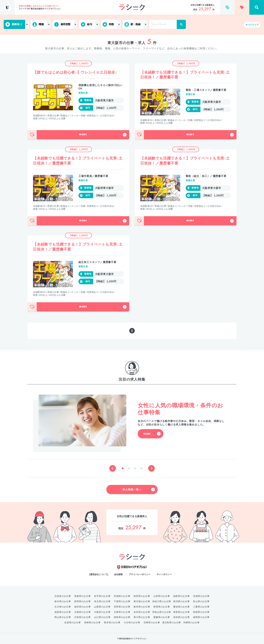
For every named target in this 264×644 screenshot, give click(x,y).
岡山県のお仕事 (63, 617)
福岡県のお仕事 (201, 617)
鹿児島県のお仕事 (172, 623)
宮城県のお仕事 (122, 596)
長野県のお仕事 (122, 607)
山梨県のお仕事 (102, 607)
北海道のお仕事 (63, 596)
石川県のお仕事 (63, 607)
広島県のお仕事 (82, 617)
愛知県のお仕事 (181, 607)
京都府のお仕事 (82, 612)
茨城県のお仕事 (201, 596)
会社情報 (118, 574)
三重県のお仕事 (201, 607)
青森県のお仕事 (82, 596)
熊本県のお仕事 (112, 623)
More (103, 135)
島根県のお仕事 (201, 612)
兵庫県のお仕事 (122, 612)
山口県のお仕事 (102, 617)
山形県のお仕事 (162, 596)
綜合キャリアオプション (132, 567)
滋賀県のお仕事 (63, 612)
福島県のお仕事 (181, 596)
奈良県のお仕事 (142, 612)
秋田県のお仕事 (142, 596)
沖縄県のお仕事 (191, 623)
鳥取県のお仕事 (181, 612)
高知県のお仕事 (181, 617)
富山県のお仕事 (201, 601)
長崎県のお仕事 (92, 623)
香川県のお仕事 (142, 617)
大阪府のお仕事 (102, 612)
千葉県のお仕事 (122, 601)
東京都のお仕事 (142, 601)
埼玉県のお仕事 (102, 601)
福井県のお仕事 (82, 607)
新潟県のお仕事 (181, 601)
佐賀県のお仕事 (73, 623)
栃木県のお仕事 (63, 601)
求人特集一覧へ (139, 489)
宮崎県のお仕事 (152, 623)
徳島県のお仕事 (122, 617)
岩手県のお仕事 (102, 596)
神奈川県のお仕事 (162, 601)
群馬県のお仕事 (82, 601)
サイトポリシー (164, 574)
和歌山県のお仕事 (162, 612)
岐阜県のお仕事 (142, 607)
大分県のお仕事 (132, 623)
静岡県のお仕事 (162, 607)
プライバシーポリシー (140, 574)
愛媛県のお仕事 (162, 617)
